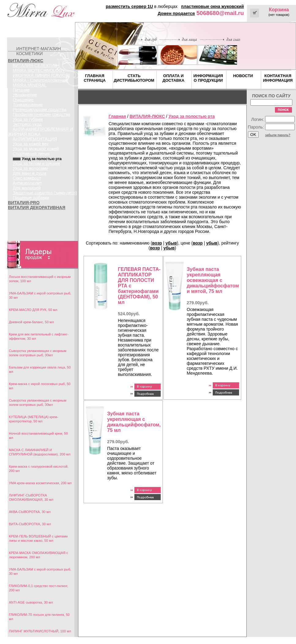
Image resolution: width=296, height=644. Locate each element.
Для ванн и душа (30, 173)
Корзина (279, 10)
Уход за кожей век (31, 144)
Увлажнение (25, 95)
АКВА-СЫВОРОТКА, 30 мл (30, 512)
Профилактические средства (42, 114)
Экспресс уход (27, 124)
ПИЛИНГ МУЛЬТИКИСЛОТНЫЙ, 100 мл (40, 631)
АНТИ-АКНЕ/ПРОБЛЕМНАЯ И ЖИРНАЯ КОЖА (40, 132)
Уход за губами (28, 119)
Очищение (23, 100)
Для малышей (27, 188)
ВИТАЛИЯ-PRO (24, 203)
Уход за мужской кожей (36, 149)
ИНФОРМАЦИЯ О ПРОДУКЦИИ (208, 78)
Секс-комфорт (27, 178)
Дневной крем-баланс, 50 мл (31, 322)
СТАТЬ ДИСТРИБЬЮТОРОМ (134, 78)
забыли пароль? (278, 135)
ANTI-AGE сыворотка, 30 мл (31, 602)
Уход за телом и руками (36, 163)
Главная (117, 116)
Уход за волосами (31, 168)
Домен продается (176, 13)
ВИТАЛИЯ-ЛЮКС (26, 61)
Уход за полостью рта (191, 116)
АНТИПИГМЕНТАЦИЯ (35, 139)
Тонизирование (28, 105)
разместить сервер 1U (129, 6)
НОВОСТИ (243, 76)
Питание (21, 90)
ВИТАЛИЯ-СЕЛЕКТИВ (35, 66)
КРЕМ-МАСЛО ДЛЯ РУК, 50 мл (33, 310)
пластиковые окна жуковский (213, 6)
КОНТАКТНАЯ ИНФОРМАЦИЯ (278, 78)
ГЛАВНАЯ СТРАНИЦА (95, 78)
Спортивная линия (31, 154)
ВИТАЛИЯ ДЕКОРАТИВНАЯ (37, 208)
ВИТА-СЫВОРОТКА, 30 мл (30, 524)
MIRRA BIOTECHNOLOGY (39, 70)
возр (157, 243)
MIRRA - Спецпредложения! (41, 80)
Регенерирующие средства (40, 110)
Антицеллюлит (27, 183)
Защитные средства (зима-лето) (45, 193)
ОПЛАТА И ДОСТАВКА (174, 78)
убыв (171, 243)
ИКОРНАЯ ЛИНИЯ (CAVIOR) (41, 75)
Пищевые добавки (31, 198)
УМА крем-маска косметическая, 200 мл (40, 483)
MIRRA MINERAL (30, 85)
